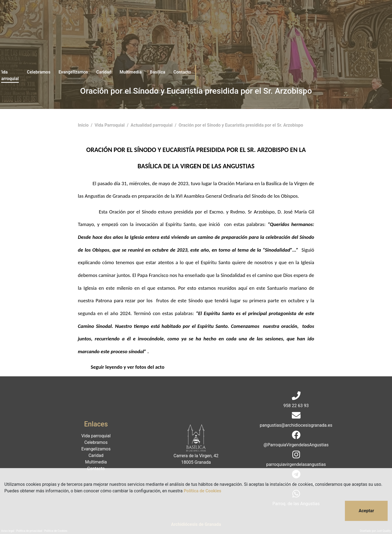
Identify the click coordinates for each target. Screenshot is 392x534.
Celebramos (141, 16)
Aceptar (366, 511)
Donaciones (313, 16)
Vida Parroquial (110, 125)
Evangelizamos (176, 16)
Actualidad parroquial (152, 125)
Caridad (206, 16)
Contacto (285, 16)
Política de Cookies (203, 491)
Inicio (84, 125)
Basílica (260, 16)
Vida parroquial (106, 16)
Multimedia (233, 16)
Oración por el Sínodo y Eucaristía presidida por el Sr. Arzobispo (241, 125)
